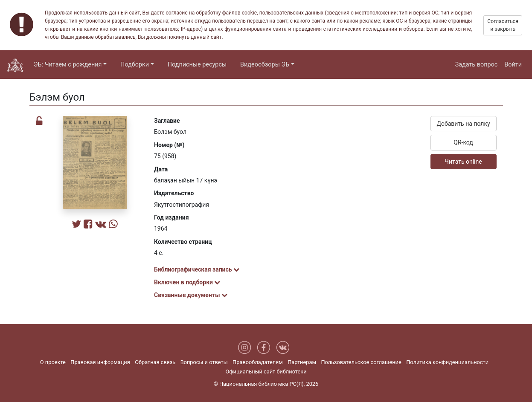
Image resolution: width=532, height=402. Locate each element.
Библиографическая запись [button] (197, 269)
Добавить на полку (463, 124)
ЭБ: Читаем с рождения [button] (68, 65)
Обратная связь (155, 362)
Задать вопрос (477, 65)
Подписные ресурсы (197, 65)
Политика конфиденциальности (447, 362)
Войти (513, 65)
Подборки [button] (135, 65)
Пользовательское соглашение (361, 362)
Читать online (463, 162)
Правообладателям (258, 362)
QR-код (463, 142)
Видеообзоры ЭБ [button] (265, 65)
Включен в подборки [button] (187, 282)
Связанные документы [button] (191, 295)
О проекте (53, 362)
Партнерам (302, 362)
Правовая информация (100, 362)
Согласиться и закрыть (503, 25)
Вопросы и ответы (204, 362)
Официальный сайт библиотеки (266, 372)
